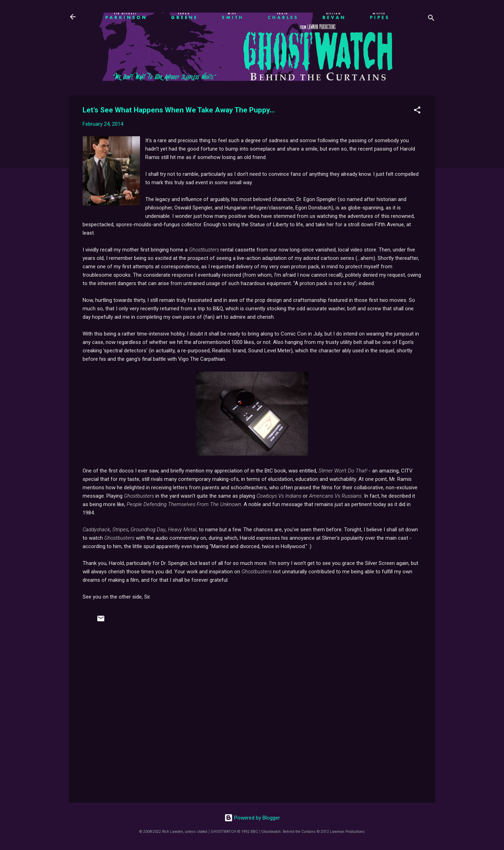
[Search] (431, 19)
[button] (417, 111)
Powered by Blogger (252, 818)
